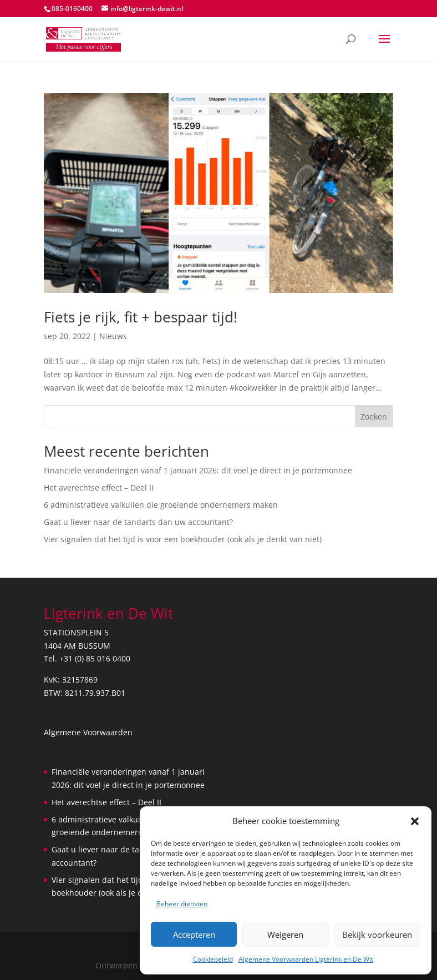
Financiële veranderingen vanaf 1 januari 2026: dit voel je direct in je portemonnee (198, 470)
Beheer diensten (182, 904)
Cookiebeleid (213, 959)
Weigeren (285, 934)
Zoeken (374, 416)
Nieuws (113, 336)
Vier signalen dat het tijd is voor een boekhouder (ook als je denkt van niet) (183, 539)
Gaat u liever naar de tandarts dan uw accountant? (138, 522)
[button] (415, 821)
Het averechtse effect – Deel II (99, 488)
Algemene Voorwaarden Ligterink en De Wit (306, 959)
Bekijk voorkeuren (377, 934)
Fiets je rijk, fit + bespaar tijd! (141, 317)
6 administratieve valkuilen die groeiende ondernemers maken (161, 505)
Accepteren (194, 934)
